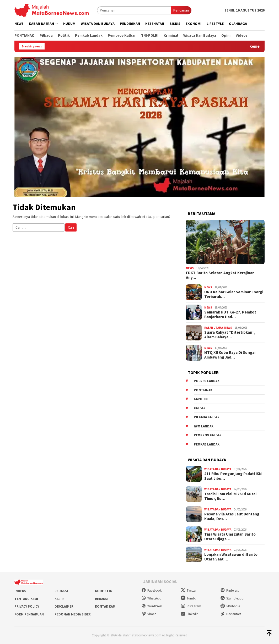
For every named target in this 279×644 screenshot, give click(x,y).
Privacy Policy (27, 606)
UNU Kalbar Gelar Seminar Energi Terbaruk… (234, 294)
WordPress (152, 606)
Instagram (191, 606)
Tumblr (189, 598)
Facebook (151, 590)
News (190, 268)
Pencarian (181, 10)
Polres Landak (207, 381)
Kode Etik (103, 591)
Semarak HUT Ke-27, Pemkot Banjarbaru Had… (230, 315)
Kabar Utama (214, 328)
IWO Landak (204, 426)
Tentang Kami (26, 599)
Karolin (201, 399)
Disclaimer (64, 606)
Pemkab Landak (207, 444)
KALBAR (200, 408)
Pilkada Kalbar (207, 417)
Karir (59, 599)
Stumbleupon (233, 598)
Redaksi (61, 591)
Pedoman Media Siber (73, 614)
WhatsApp (151, 598)
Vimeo (149, 614)
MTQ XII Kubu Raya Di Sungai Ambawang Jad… (230, 355)
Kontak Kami (106, 606)
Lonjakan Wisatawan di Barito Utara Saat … (231, 557)
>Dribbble (230, 606)
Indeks (20, 591)
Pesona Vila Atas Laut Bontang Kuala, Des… (232, 516)
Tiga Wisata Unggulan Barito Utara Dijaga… (230, 537)
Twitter (189, 590)
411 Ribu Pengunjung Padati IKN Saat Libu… (233, 476)
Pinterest (229, 590)
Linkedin (190, 614)
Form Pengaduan (29, 614)
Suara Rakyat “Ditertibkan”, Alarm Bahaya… (230, 335)
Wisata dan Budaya (218, 469)
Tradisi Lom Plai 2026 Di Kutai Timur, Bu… (230, 496)
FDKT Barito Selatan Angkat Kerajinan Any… (220, 275)
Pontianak (203, 390)
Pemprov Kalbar (208, 435)
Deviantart (231, 614)
